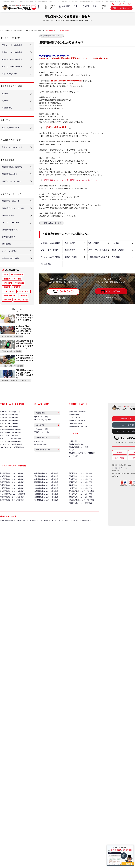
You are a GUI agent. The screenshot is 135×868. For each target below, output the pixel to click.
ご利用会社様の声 (65, 7)
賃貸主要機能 (46, 264)
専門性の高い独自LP (41, 455)
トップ (39, 7)
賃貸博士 (34, 531)
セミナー (95, 7)
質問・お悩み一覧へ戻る (52, 36)
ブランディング (9, 300)
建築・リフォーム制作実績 (9, 432)
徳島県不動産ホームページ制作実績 (46, 507)
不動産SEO (20, 291)
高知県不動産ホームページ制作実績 (81, 486)
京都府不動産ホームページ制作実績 (46, 495)
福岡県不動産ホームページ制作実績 (81, 492)
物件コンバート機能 (41, 425)
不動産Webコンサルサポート (78, 420)
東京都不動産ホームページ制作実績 (12, 501)
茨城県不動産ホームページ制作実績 (12, 495)
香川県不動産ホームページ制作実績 (46, 510)
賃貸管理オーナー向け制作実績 (10, 438)
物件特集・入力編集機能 (50, 243)
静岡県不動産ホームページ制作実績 (46, 483)
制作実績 (53, 7)
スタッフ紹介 (120, 466)
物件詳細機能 (94, 243)
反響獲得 (17, 295)
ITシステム (8, 308)
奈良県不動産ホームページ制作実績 (46, 501)
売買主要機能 (47, 421)
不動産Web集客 (18, 283)
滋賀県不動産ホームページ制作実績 (46, 492)
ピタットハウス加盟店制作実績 (10, 451)
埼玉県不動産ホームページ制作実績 (12, 498)
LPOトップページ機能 (49, 250)
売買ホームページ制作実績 (9, 423)
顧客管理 (7, 295)
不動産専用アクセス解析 (98, 257)
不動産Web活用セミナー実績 (78, 456)
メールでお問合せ (122, 8)
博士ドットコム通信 (73, 531)
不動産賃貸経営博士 (8, 531)
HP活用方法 (8, 291)
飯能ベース (86, 531)
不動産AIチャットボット (42, 442)
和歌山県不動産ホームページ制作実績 (81, 510)
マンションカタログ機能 (50, 257)
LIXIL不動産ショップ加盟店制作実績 (12, 457)
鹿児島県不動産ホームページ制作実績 (81, 501)
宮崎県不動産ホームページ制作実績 (81, 507)
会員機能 (116, 243)
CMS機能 (116, 257)
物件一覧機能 (70, 243)
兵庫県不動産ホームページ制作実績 (46, 504)
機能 (45, 7)
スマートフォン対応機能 (98, 250)
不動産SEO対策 (74, 423)
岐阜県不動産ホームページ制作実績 (46, 489)
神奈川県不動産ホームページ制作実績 (13, 504)
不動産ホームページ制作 (12, 287)
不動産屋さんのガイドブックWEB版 (82, 462)
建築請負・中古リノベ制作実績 (10, 442)
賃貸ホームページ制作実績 (9, 426)
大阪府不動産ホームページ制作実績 (46, 498)
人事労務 (24, 304)
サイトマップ (73, 465)
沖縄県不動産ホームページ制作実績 (81, 514)
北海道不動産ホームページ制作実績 (12, 483)
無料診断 (104, 7)
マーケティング (24, 300)
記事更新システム (40, 452)
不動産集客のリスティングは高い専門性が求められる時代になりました (72, 180)
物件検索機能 (70, 250)
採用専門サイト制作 (75, 432)
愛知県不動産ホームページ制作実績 (46, 486)
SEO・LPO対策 (118, 250)
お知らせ (120, 461)
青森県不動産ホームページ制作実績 (12, 486)
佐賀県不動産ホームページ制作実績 (81, 498)
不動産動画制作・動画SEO (78, 435)
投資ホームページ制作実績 (9, 429)
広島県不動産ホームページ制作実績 (81, 489)
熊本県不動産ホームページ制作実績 (81, 504)
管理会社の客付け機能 (47, 460)
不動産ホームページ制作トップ (10, 420)
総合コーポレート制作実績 (9, 445)
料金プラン (86, 7)
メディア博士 (45, 531)
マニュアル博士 (58, 531)
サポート (76, 7)
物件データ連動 (71, 257)
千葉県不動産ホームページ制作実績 (12, 507)
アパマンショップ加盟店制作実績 (11, 454)
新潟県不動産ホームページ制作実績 (12, 510)
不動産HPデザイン (10, 304)
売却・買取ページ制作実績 (9, 435)
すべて (6, 283)
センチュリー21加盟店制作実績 (10, 448)
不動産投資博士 (23, 531)
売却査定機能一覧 (47, 447)
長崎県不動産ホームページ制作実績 (81, 495)
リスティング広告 (21, 308)
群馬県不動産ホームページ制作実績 (12, 492)
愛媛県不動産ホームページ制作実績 (81, 483)
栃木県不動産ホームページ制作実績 (12, 489)
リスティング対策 (75, 426)
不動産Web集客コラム (76, 453)
